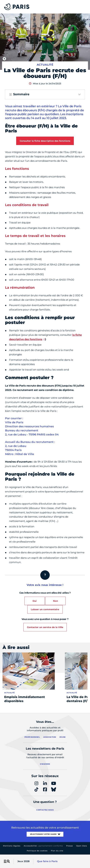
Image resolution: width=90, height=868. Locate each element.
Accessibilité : (43, 846)
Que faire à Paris (47, 861)
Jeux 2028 (23, 861)
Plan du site (57, 851)
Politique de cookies (37, 851)
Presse (70, 846)
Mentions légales (12, 846)
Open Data (82, 846)
